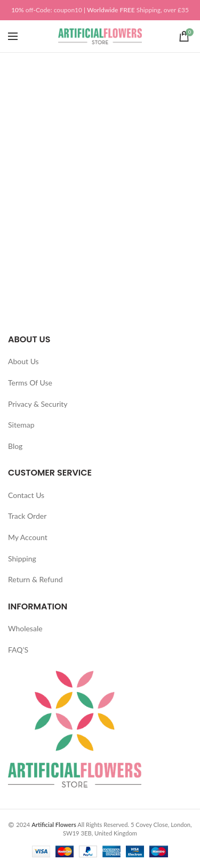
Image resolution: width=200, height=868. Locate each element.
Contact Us (26, 495)
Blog (15, 446)
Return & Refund (35, 579)
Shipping (22, 558)
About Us (23, 361)
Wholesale (25, 628)
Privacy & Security (38, 404)
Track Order (27, 516)
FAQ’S (18, 650)
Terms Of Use (30, 383)
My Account (28, 537)
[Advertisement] (100, 158)
